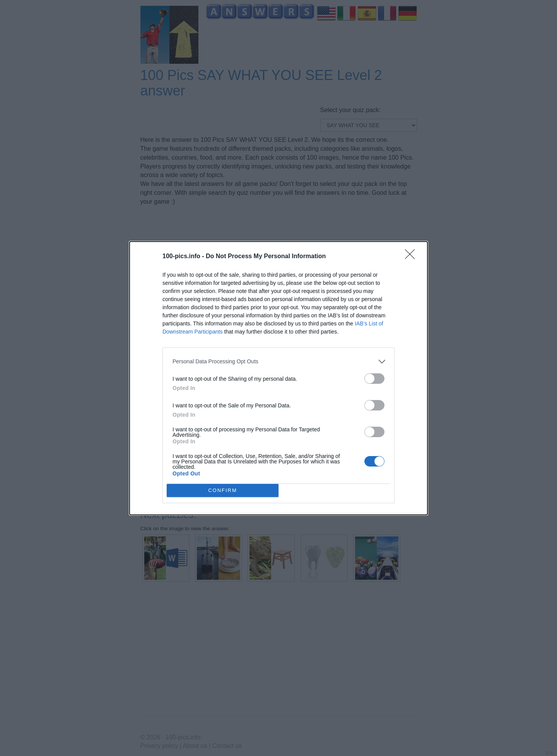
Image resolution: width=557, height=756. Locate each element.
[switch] (374, 379)
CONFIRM (223, 490)
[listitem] (278, 362)
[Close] (412, 257)
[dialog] (278, 378)
